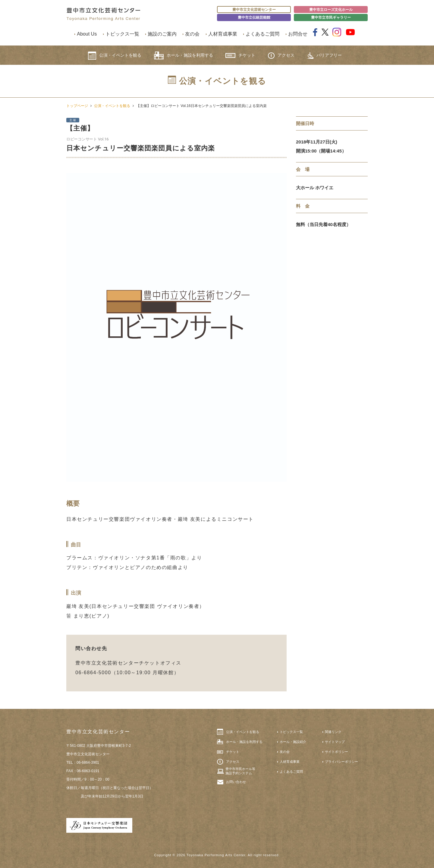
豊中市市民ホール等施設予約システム (240, 771)
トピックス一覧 (122, 34)
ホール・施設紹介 (293, 742)
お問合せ (298, 34)
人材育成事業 (223, 34)
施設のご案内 (162, 34)
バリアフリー (324, 56)
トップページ (77, 106)
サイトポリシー (337, 752)
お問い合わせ (236, 782)
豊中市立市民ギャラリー (331, 17)
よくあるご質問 (263, 34)
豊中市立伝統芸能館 (254, 17)
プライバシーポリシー (341, 762)
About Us (87, 34)
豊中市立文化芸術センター (254, 10)
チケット (240, 55)
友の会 (192, 34)
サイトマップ (335, 742)
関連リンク (333, 732)
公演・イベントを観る (115, 56)
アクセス (281, 56)
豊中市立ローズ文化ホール (331, 10)
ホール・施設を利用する (184, 55)
